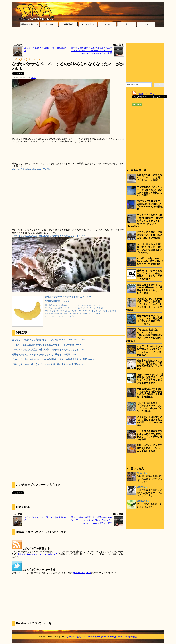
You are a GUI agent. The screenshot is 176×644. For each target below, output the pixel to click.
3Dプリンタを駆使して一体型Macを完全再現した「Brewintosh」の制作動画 (150, 205)
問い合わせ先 (131, 637)
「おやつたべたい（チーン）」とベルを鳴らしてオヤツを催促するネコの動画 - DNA (53, 359)
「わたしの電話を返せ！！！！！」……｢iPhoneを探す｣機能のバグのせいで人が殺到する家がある (145, 335)
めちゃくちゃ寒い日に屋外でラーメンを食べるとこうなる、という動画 (149, 235)
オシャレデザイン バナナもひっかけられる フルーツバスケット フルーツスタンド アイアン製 (81, 311)
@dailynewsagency (81, 573)
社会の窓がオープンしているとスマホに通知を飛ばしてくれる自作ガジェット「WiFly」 (149, 320)
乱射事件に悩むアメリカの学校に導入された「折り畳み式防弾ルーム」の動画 (149, 365)
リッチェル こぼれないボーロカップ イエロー (63, 316)
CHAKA (141, 473)
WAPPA (141, 487)
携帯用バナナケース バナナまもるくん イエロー (68, 297)
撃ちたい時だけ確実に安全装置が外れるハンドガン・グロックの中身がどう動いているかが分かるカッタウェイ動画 (92, 51)
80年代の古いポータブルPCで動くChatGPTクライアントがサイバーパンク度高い (150, 351)
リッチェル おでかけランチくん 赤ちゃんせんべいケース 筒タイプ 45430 (73, 314)
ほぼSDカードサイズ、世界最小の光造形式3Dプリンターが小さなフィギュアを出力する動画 (150, 379)
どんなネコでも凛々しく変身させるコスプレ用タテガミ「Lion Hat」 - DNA (49, 340)
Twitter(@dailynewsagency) (102, 637)
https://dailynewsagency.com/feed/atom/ (37, 554)
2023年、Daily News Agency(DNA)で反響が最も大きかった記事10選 (150, 261)
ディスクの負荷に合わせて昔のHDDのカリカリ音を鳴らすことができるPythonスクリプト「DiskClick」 (144, 221)
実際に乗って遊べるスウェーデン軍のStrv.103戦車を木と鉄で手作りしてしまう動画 (149, 289)
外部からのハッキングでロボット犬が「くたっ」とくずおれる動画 (149, 448)
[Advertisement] (88, 36)
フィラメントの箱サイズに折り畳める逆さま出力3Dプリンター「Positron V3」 (150, 421)
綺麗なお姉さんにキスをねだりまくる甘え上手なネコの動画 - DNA (44, 354)
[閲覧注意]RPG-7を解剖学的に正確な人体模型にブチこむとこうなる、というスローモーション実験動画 (144, 304)
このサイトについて (76, 637)
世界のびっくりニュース (26, 59)
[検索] (138, 85)
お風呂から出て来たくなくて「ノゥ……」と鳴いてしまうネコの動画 (150, 177)
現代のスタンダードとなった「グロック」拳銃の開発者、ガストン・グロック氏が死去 (149, 275)
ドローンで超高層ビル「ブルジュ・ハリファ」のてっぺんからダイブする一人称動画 (149, 407)
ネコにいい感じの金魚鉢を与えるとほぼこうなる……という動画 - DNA (46, 345)
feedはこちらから (145, 94)
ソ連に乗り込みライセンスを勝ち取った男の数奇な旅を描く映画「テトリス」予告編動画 (149, 393)
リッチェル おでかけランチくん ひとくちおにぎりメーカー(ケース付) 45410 (74, 308)
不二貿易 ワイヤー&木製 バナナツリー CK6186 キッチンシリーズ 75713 (73, 305)
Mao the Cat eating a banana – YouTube (32, 169)
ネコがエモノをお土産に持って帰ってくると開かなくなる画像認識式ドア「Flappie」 (149, 248)
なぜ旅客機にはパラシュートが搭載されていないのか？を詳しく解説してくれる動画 (149, 191)
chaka (33, 78)
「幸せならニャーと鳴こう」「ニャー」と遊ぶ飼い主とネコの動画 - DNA (48, 364)
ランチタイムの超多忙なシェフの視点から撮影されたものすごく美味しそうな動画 (149, 435)
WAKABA (142, 501)
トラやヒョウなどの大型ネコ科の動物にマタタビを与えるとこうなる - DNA (49, 350)
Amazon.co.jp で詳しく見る (57, 301)
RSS (120, 637)
